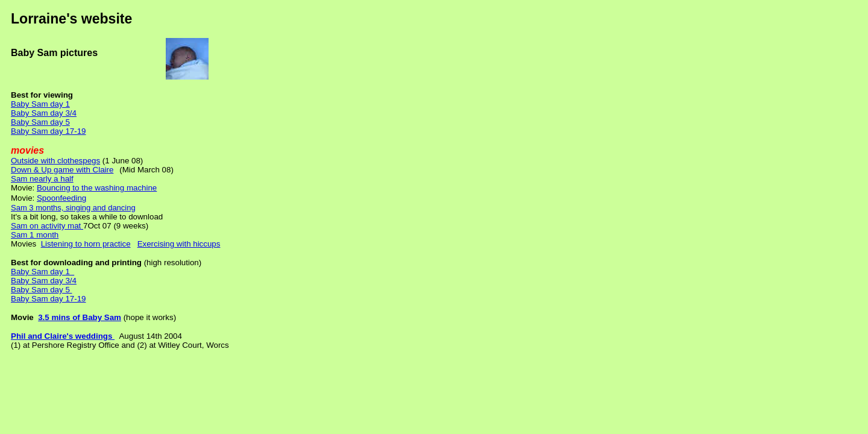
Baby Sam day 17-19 (48, 131)
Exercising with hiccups (179, 244)
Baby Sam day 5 (40, 122)
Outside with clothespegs (55, 161)
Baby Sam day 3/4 (44, 113)
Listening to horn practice (86, 244)
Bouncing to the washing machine (97, 188)
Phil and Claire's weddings (63, 336)
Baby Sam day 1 (40, 104)
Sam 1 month (35, 235)
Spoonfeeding (61, 198)
